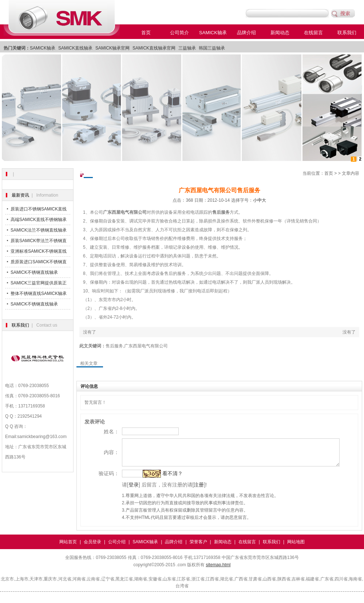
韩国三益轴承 (212, 48)
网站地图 (296, 547)
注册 (189, 490)
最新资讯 (20, 195)
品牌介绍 (246, 33)
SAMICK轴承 (213, 33)
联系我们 (347, 33)
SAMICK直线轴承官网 (154, 48)
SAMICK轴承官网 (112, 48)
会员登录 (92, 547)
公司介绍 (117, 547)
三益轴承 (187, 48)
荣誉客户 (198, 547)
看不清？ (163, 479)
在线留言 (313, 33)
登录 (124, 490)
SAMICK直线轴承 (75, 48)
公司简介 (179, 33)
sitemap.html (218, 570)
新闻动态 (280, 33)
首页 (146, 33)
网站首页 (68, 547)
